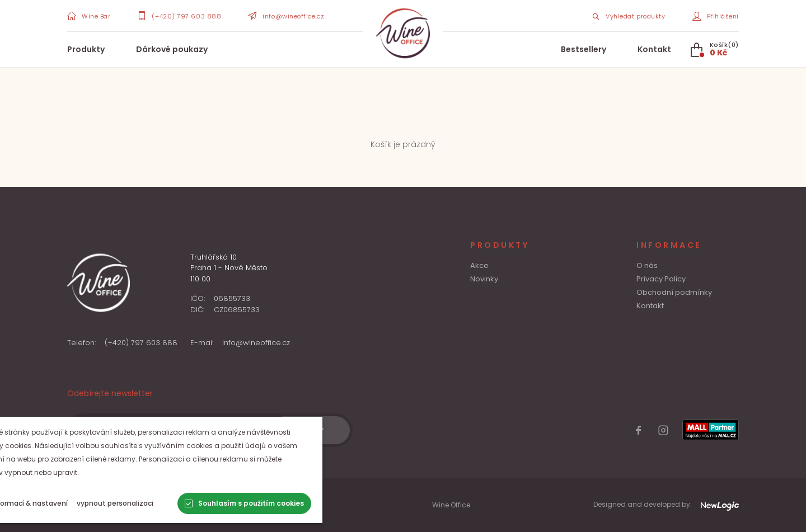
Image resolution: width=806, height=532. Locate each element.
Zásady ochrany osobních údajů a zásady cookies (156, 500)
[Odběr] (310, 430)
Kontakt (654, 49)
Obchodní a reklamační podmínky (127, 510)
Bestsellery (584, 49)
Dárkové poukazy (172, 49)
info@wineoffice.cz (256, 343)
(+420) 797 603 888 (141, 343)
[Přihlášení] (716, 16)
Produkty (86, 49)
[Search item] (628, 16)
